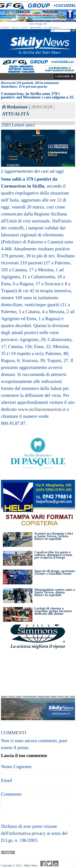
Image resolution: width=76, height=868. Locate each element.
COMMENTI (14, 733)
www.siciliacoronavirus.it (42, 409)
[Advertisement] (38, 672)
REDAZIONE (5, 28)
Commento (11, 794)
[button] (64, 77)
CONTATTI (24, 28)
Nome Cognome (16, 767)
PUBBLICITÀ (15, 28)
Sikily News (31, 865)
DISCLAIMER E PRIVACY (52, 28)
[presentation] (15, 817)
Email (7, 780)
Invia (8, 852)
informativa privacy (27, 833)
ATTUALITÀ (16, 114)
